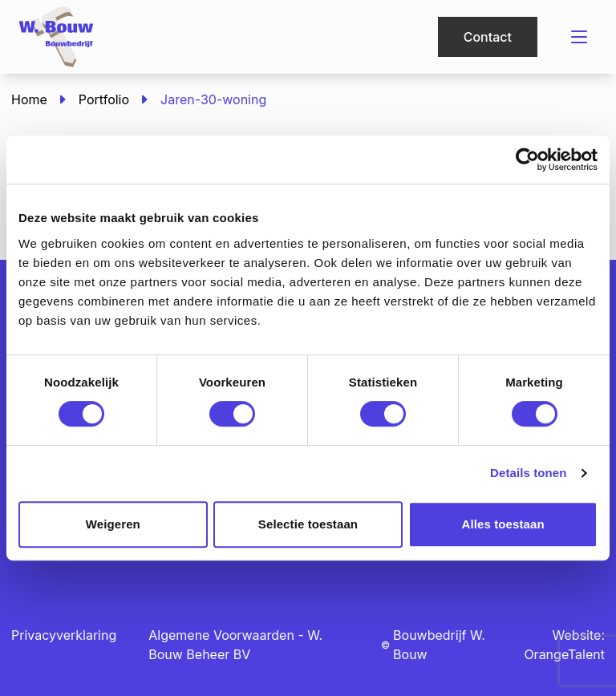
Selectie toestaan (308, 524)
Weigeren (113, 524)
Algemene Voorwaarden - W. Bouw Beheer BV (235, 645)
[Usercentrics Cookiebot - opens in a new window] (527, 160)
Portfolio (104, 99)
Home (29, 99)
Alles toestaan (503, 524)
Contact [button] (488, 37)
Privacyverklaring (64, 635)
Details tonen (528, 473)
